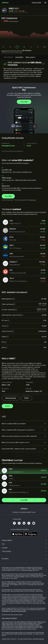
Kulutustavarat (11, 398)
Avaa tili (3, 51)
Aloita (7, 406)
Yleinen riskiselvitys (6, 618)
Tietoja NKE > (19, 57)
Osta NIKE (24, 102)
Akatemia (33, 200)
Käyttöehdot (14, 618)
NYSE (26, 398)
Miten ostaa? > (31, 57)
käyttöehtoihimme (6, 611)
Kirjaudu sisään (36, 3)
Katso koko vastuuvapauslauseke (18, 611)
